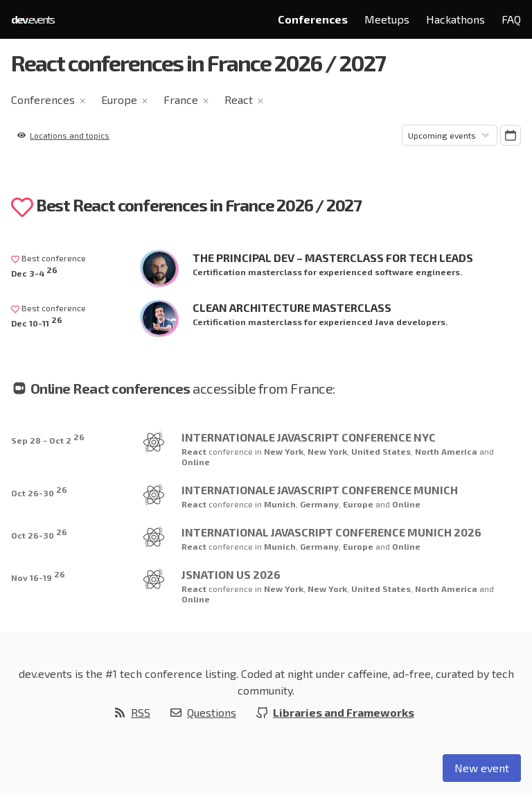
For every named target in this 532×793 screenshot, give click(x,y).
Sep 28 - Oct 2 (48, 438)
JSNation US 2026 (231, 574)
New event (482, 768)
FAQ (511, 19)
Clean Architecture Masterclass (292, 307)
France (181, 99)
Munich (280, 504)
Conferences (313, 19)
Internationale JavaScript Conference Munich (320, 490)
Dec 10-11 (37, 321)
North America (447, 451)
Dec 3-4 (34, 271)
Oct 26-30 (39, 491)
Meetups (387, 19)
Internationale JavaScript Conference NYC (309, 437)
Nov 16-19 (38, 576)
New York (284, 451)
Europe (119, 99)
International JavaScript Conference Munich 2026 (331, 532)
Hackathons (455, 19)
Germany (319, 504)
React (239, 99)
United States (381, 451)
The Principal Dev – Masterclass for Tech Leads (333, 258)
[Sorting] (450, 135)
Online (196, 462)
